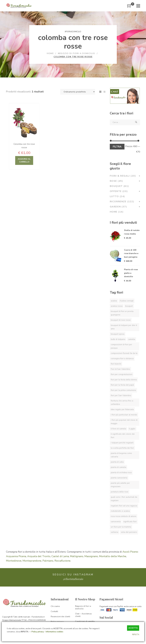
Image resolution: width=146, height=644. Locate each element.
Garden (119, 207)
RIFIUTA (136, 635)
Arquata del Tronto (39, 559)
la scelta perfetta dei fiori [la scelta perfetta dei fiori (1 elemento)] (122, 448)
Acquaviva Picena (16, 559)
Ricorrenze (123, 202)
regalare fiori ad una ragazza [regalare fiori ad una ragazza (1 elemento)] (124, 506)
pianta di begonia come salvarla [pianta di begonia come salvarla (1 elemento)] (121, 455)
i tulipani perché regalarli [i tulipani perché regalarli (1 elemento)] (122, 443)
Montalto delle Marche (113, 559)
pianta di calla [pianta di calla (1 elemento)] (117, 462)
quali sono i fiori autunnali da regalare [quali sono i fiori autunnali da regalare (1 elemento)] (124, 499)
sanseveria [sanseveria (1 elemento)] (116, 522)
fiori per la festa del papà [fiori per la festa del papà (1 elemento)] (122, 385)
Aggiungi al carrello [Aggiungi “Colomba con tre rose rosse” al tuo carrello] (32, 160)
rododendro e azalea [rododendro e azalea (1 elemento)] (120, 511)
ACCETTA (133, 628)
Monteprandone (32, 564)
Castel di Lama (60, 559)
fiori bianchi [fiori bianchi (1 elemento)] (116, 364)
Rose (118, 181)
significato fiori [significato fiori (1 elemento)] (130, 522)
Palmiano (48, 564)
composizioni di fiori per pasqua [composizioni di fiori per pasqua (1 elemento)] (121, 346)
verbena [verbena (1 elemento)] (114, 532)
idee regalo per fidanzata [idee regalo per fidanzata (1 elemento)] (122, 409)
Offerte (120, 191)
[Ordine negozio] (78, 92)
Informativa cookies (54, 632)
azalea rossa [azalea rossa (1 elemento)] (117, 306)
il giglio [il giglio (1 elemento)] (132, 429)
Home (117, 212)
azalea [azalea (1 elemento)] (114, 301)
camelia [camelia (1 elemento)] (132, 339)
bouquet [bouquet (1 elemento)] (129, 306)
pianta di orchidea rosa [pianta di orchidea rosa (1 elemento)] (121, 472)
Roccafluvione (62, 564)
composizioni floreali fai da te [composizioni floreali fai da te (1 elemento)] (124, 353)
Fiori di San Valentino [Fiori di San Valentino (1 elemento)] (120, 369)
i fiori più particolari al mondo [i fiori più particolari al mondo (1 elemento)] (124, 415)
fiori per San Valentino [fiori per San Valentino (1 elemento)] (121, 395)
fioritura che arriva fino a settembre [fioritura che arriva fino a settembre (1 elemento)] (122, 402)
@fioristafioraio (73, 582)
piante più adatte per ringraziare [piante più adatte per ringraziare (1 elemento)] (120, 485)
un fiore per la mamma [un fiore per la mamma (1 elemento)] (121, 527)
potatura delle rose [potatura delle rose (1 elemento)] (120, 492)
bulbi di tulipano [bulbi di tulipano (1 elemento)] (118, 339)
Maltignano (77, 559)
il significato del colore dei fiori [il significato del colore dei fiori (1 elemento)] (123, 436)
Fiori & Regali (124, 176)
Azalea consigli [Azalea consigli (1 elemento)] (127, 301)
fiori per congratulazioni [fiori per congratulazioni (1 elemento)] (122, 374)
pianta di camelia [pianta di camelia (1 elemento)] (118, 467)
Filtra (117, 147)
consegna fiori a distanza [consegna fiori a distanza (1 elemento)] (122, 359)
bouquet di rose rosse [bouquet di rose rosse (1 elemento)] (121, 320)
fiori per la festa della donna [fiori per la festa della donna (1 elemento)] (124, 380)
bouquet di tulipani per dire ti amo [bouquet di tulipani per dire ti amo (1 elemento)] (124, 327)
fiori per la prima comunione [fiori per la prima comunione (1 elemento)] (123, 390)
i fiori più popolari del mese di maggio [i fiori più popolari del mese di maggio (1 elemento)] (124, 422)
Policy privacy (38, 632)
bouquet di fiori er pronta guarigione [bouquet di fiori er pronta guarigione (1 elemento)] (122, 313)
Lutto (117, 196)
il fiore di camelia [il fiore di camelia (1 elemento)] (118, 429)
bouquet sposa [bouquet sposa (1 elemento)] (118, 334)
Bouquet (119, 186)
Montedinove (14, 564)
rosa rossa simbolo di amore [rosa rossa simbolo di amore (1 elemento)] (124, 516)
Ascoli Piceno (130, 555)
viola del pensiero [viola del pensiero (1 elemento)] (129, 532)
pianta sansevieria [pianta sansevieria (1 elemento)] (119, 478)
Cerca (136, 122)
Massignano (91, 559)
